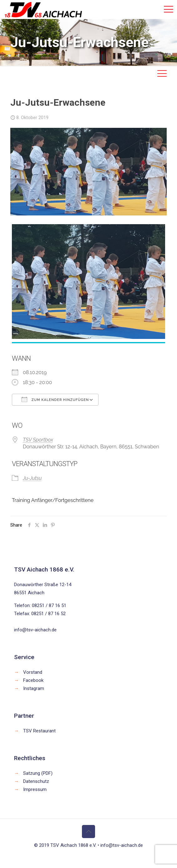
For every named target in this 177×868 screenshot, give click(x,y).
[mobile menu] (169, 9)
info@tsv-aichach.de (35, 630)
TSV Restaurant (39, 731)
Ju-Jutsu (32, 478)
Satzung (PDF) (38, 773)
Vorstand (33, 672)
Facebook (33, 680)
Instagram (34, 688)
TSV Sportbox (38, 440)
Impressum (35, 789)
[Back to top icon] (88, 832)
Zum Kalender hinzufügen (55, 399)
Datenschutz (36, 781)
